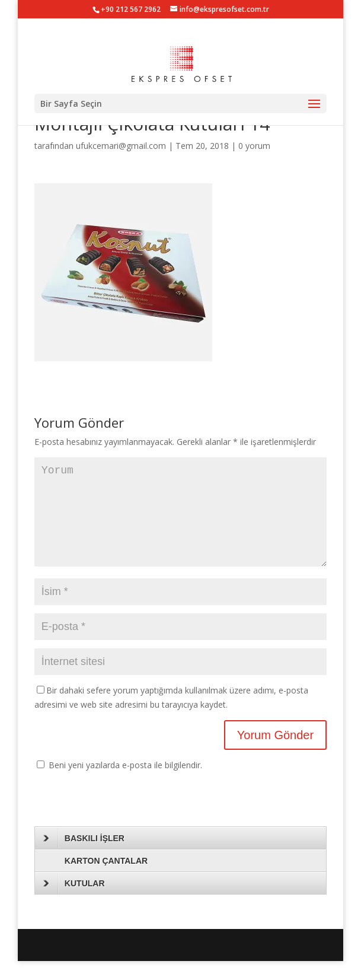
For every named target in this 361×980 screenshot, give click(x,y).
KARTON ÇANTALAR (106, 880)
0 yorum (254, 146)
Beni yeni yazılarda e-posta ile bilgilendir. (125, 784)
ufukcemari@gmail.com (121, 146)
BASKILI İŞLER (84, 857)
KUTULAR (74, 902)
